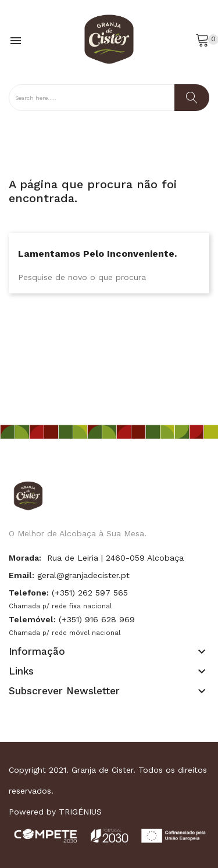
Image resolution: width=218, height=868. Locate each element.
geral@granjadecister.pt (83, 575)
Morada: (25, 558)
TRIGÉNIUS (80, 812)
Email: (22, 575)
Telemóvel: (32, 619)
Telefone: (29, 593)
